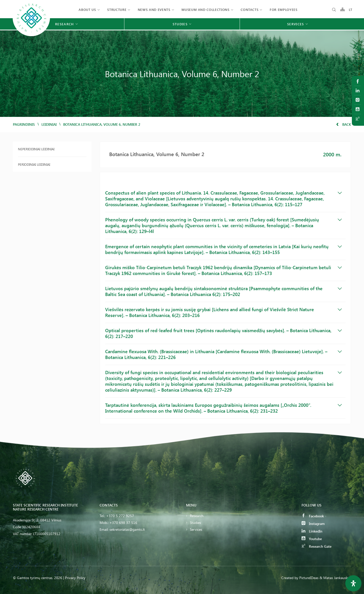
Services (196, 529)
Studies (195, 523)
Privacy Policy (75, 578)
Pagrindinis (24, 124)
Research (197, 516)
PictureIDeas (309, 578)
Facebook (313, 516)
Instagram (313, 524)
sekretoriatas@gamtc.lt (127, 529)
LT (351, 9)
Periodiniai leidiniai (34, 164)
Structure (117, 9)
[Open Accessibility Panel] (353, 583)
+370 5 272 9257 (120, 516)
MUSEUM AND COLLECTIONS (205, 9)
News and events (154, 9)
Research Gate (316, 546)
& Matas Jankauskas (335, 578)
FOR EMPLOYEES (283, 9)
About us (87, 9)
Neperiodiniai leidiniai (36, 149)
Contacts (249, 9)
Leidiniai (49, 124)
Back (344, 124)
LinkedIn (312, 531)
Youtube (312, 539)
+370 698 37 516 (123, 523)
